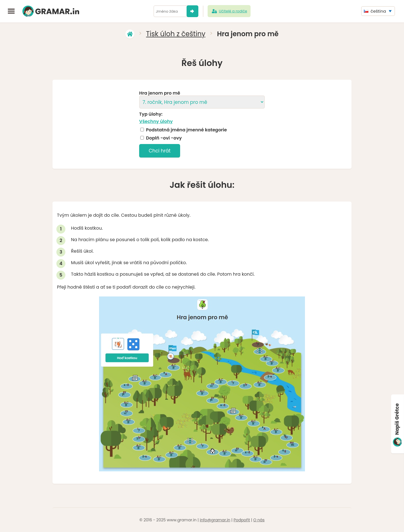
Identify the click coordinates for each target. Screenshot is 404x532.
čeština (375, 11)
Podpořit (242, 520)
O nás (259, 520)
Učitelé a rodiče (229, 11)
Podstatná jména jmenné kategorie (186, 130)
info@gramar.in (215, 520)
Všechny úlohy (156, 121)
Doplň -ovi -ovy (164, 138)
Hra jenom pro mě (160, 93)
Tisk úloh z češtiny (176, 34)
